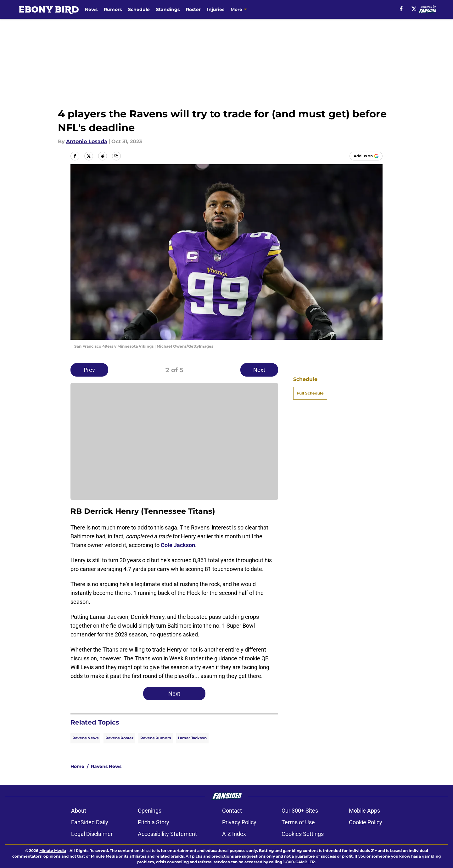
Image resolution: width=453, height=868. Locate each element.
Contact (232, 811)
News (91, 9)
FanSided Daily (90, 822)
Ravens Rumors (156, 738)
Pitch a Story (154, 822)
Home (77, 766)
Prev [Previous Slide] (89, 370)
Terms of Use (298, 822)
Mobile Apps (364, 811)
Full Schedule (310, 393)
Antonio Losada (87, 141)
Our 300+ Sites (300, 811)
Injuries (216, 9)
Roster (193, 9)
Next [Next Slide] (259, 370)
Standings (168, 9)
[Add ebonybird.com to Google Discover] (366, 156)
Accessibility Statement (167, 834)
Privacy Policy (239, 822)
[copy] (116, 156)
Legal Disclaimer (92, 834)
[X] (414, 9)
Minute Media (53, 851)
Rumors (113, 9)
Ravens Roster (119, 738)
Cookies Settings (303, 834)
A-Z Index (234, 834)
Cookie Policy (366, 822)
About (79, 811)
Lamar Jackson (192, 738)
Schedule (139, 9)
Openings (150, 811)
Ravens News (85, 738)
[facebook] (401, 9)
